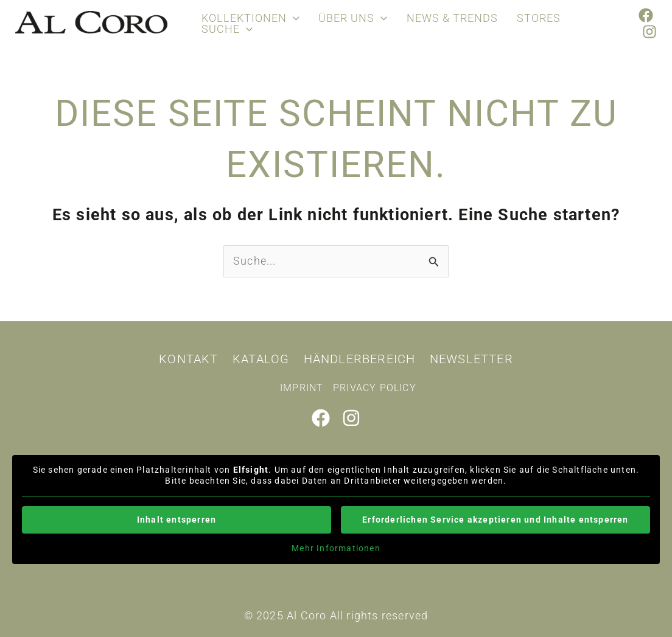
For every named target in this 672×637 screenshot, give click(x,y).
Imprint (302, 388)
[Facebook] (646, 15)
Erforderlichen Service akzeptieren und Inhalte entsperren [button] (495, 520)
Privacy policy (375, 388)
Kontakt (191, 360)
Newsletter (468, 360)
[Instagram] (649, 32)
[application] (292, 18)
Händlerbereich (359, 360)
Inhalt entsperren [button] (177, 520)
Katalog (262, 360)
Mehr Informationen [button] (336, 548)
